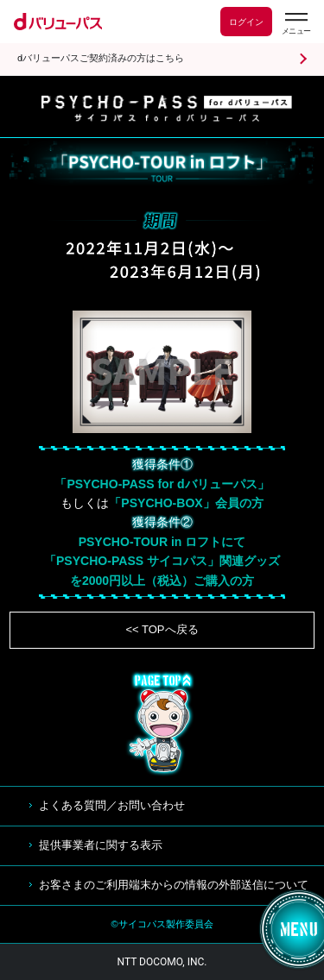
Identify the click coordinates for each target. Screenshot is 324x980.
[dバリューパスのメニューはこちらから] (295, 24)
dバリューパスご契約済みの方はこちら (101, 58)
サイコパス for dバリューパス (167, 109)
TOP (162, 724)
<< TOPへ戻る (162, 629)
